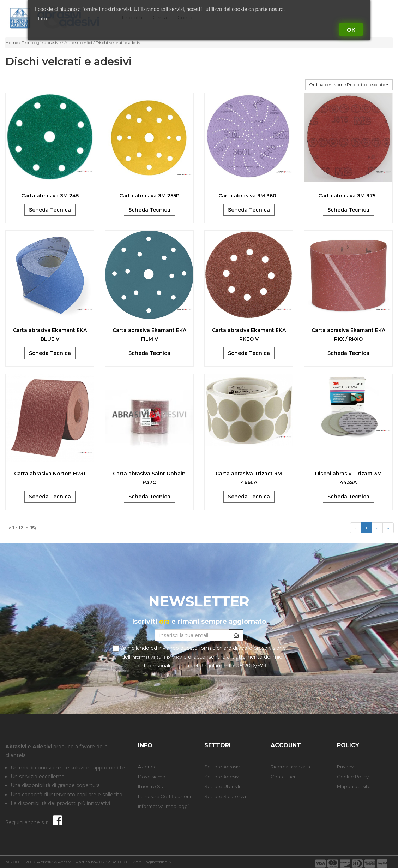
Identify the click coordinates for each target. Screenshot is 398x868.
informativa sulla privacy (157, 657)
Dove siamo (152, 777)
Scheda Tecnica (50, 210)
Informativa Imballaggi (163, 806)
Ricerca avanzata (290, 767)
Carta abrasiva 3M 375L (348, 196)
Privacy (345, 767)
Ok (351, 29)
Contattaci (283, 777)
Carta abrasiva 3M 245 (50, 196)
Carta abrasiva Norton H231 (50, 474)
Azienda (147, 767)
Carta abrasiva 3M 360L (249, 196)
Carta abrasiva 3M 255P (149, 196)
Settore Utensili (222, 786)
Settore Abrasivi (222, 767)
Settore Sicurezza (225, 796)
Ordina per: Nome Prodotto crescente (349, 85)
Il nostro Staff (153, 786)
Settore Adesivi (222, 777)
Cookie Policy (353, 777)
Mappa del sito (354, 786)
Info (42, 18)
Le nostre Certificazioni (164, 796)
